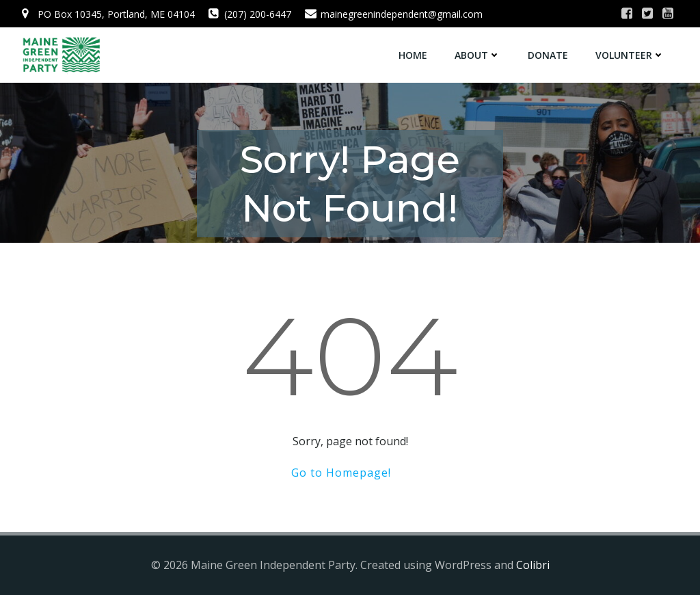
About (477, 55)
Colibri (533, 565)
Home (413, 55)
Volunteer (630, 55)
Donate (548, 55)
